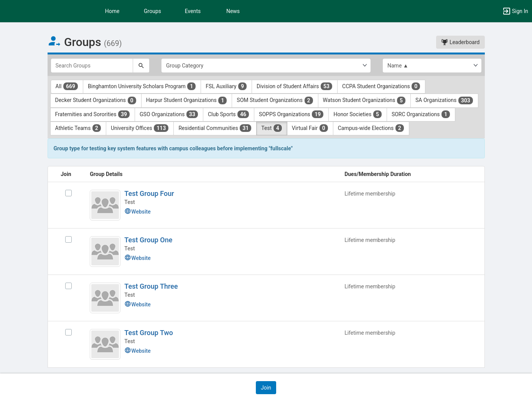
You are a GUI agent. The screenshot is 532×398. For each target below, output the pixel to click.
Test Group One (148, 240)
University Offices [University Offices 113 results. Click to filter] (140, 128)
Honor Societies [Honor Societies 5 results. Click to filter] (358, 114)
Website (137, 212)
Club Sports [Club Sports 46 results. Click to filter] (229, 114)
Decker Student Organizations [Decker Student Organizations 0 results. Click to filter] (96, 100)
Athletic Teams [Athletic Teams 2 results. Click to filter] (78, 128)
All (67, 86)
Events (193, 11)
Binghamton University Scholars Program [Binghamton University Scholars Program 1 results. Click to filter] (142, 86)
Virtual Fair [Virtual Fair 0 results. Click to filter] (310, 128)
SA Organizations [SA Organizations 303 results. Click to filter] (444, 100)
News (233, 11)
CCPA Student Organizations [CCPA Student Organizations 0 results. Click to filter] (381, 86)
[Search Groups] (92, 66)
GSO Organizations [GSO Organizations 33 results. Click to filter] (169, 114)
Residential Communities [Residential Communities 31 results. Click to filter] (215, 128)
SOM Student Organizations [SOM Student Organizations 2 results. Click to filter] (275, 100)
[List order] (432, 66)
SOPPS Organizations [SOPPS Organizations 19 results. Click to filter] (291, 114)
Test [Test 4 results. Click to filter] (272, 128)
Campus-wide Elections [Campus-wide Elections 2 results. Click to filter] (371, 128)
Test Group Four (149, 193)
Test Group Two (149, 333)
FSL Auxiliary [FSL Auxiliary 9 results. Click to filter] (226, 86)
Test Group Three (151, 286)
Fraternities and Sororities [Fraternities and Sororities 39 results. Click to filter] (93, 114)
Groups (152, 11)
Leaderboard (460, 42)
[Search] (141, 66)
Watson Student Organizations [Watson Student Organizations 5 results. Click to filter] (364, 100)
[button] (515, 11)
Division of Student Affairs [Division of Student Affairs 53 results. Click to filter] (295, 86)
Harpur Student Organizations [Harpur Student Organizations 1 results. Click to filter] (187, 100)
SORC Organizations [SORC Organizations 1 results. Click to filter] (421, 114)
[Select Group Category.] (266, 66)
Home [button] (112, 11)
